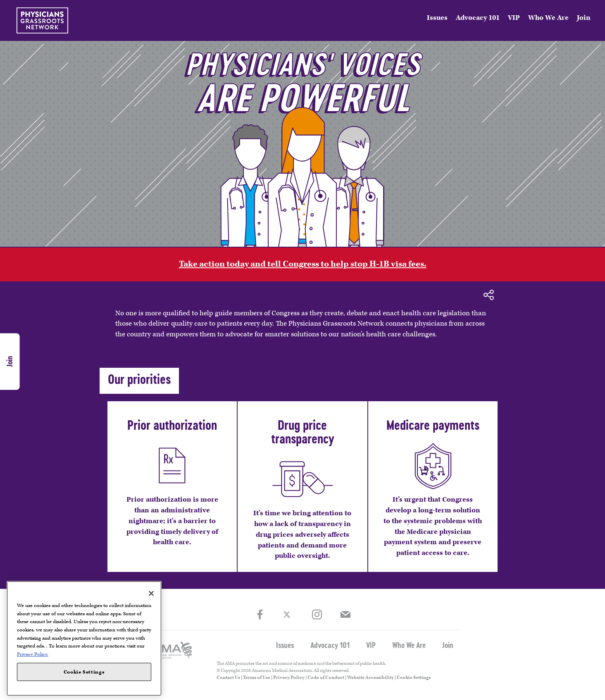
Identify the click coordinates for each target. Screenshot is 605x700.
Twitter (288, 614)
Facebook (260, 615)
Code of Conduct (326, 677)
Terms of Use (257, 677)
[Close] (151, 593)
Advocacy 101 (478, 18)
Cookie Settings (414, 677)
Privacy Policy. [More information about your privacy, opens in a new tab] (33, 654)
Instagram (317, 615)
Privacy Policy (289, 677)
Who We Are (548, 18)
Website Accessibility (370, 677)
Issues (437, 18)
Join (584, 18)
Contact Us (228, 677)
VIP (514, 18)
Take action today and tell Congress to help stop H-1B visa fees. (303, 264)
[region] (84, 638)
